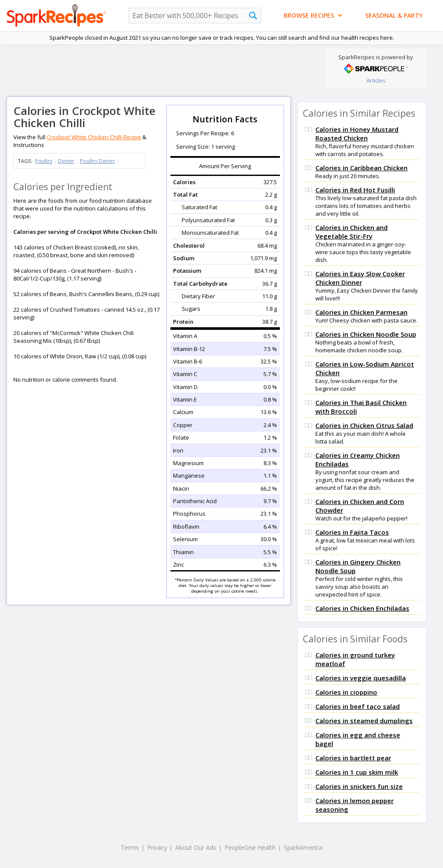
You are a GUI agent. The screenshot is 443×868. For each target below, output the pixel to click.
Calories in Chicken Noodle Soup (366, 334)
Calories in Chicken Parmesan (361, 312)
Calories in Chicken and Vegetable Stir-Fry (352, 232)
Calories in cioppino (346, 692)
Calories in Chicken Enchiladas (362, 608)
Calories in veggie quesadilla (361, 678)
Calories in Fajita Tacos (352, 532)
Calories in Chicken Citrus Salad (364, 425)
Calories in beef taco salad (358, 706)
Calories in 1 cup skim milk (357, 772)
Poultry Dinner (98, 161)
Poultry (44, 161)
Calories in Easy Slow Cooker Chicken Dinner (360, 278)
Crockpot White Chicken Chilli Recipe (94, 137)
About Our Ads (196, 847)
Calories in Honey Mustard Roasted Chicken (357, 134)
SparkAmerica (303, 847)
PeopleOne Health (250, 847)
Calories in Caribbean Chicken (361, 168)
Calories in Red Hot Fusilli (355, 190)
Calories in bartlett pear (353, 758)
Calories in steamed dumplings (364, 721)
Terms (130, 847)
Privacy (157, 847)
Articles (376, 80)
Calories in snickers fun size (359, 786)
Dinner (66, 161)
